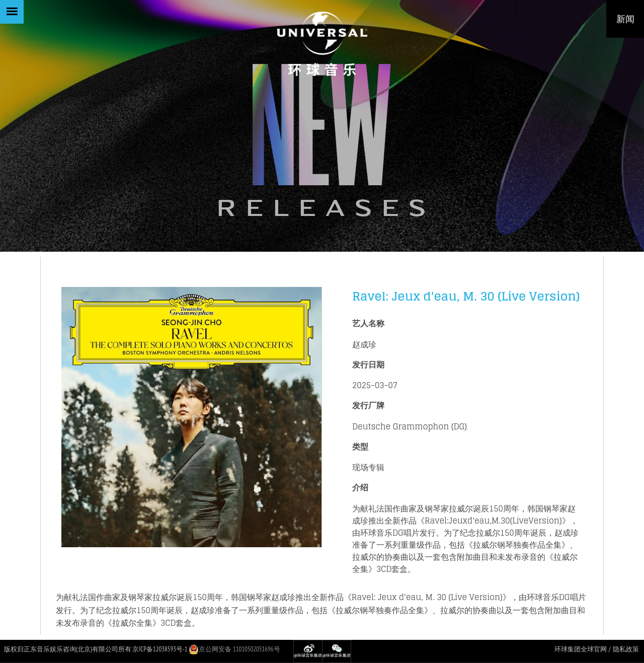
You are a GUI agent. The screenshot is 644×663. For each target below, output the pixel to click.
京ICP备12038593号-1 (160, 649)
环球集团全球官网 (581, 649)
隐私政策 (626, 649)
